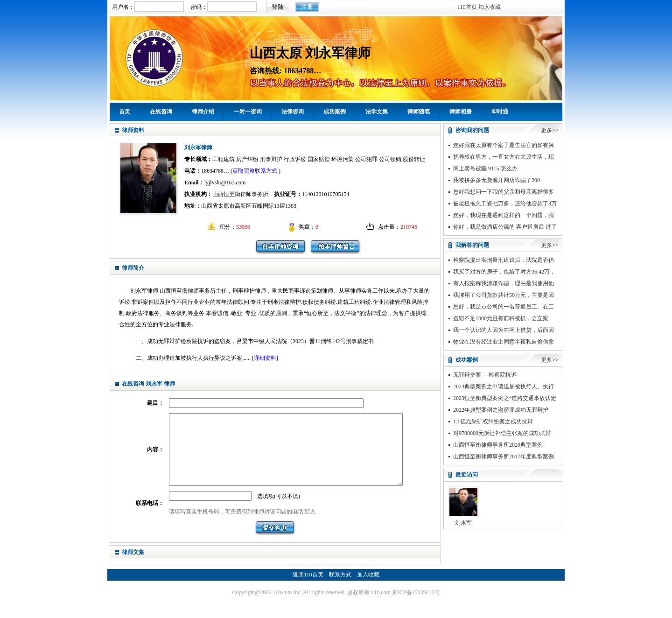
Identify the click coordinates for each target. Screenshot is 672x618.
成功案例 (335, 112)
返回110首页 (308, 589)
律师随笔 (419, 112)
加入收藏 (490, 7)
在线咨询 (161, 112)
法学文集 (377, 112)
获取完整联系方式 (255, 171)
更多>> (550, 130)
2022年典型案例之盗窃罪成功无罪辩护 (501, 410)
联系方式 (340, 589)
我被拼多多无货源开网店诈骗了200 (497, 180)
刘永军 (463, 523)
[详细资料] (265, 358)
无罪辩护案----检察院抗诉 (485, 375)
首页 (125, 112)
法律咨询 (293, 112)
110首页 (467, 7)
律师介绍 (203, 112)
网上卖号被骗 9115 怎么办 (485, 169)
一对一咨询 (248, 112)
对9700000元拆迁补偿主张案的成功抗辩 (502, 433)
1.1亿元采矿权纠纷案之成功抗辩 (493, 421)
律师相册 (461, 112)
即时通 (500, 112)
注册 (307, 7)
